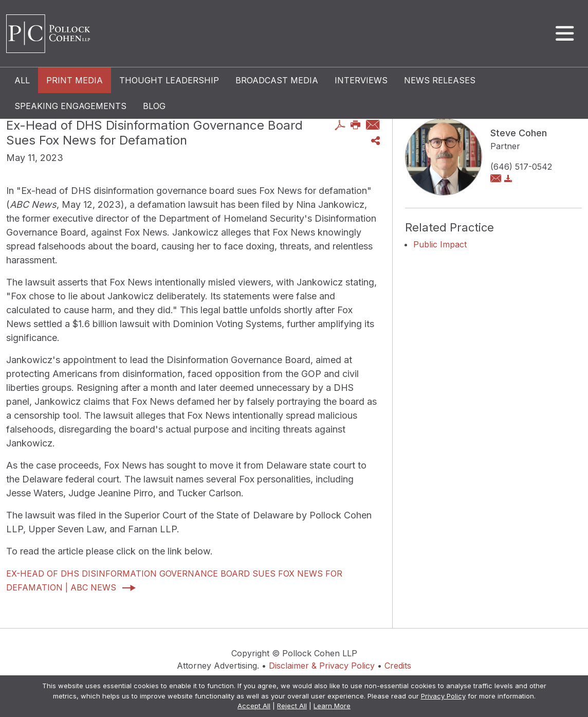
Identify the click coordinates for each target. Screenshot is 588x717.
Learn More (332, 706)
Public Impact (440, 244)
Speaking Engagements (70, 106)
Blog (154, 106)
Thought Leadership (169, 80)
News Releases (440, 80)
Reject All (292, 706)
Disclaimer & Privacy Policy (322, 666)
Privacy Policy (443, 696)
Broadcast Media (277, 80)
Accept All (254, 706)
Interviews (361, 80)
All (22, 80)
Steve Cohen (519, 133)
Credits (398, 666)
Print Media (75, 80)
